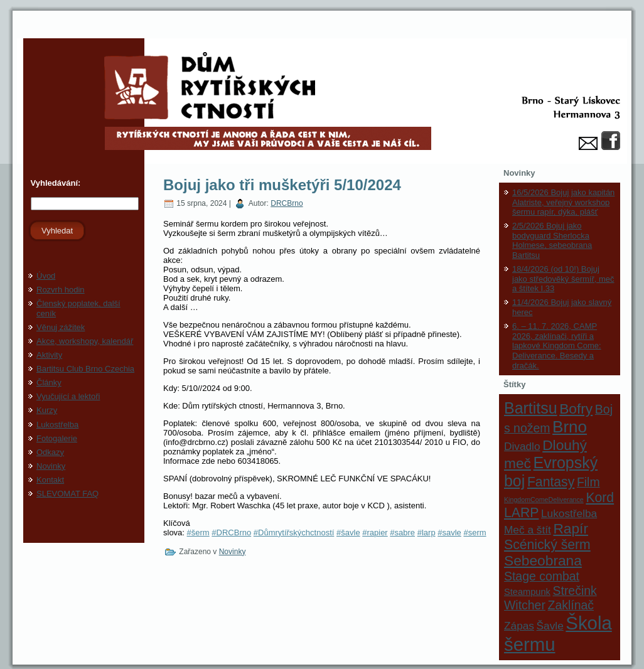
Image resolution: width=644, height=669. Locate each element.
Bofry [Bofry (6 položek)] (576, 409)
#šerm (198, 533)
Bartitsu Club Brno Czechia (85, 369)
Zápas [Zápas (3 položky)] (519, 626)
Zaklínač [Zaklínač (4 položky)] (571, 605)
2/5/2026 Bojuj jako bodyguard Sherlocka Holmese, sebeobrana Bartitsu (552, 240)
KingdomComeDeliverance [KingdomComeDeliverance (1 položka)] (544, 500)
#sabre (402, 533)
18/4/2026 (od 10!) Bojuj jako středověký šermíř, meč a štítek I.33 (563, 279)
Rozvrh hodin (61, 290)
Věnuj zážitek (61, 327)
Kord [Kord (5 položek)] (600, 497)
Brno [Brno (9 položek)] (570, 427)
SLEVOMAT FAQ (67, 494)
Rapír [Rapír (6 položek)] (571, 528)
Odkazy (50, 452)
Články (49, 383)
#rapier (375, 533)
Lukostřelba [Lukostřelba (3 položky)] (569, 513)
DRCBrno (287, 203)
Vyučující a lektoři (68, 396)
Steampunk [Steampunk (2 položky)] (527, 592)
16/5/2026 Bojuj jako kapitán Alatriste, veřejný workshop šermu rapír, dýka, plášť (563, 202)
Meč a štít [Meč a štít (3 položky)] (528, 530)
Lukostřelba (57, 425)
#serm (475, 533)
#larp (427, 533)
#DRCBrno (231, 533)
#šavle (348, 533)
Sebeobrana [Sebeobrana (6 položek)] (543, 560)
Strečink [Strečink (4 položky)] (575, 591)
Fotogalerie (57, 438)
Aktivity (49, 355)
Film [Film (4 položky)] (588, 482)
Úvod (46, 276)
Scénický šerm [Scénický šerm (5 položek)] (547, 544)
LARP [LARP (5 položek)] (521, 512)
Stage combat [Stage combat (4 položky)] (542, 576)
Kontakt (50, 480)
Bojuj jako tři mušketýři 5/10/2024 (282, 185)
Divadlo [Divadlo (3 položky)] (522, 446)
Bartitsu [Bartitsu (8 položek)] (531, 408)
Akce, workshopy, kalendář (85, 341)
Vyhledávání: (54, 183)
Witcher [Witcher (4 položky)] (525, 605)
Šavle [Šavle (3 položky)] (550, 626)
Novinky (51, 466)
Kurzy (47, 410)
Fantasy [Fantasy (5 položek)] (551, 482)
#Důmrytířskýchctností (294, 533)
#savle (449, 533)
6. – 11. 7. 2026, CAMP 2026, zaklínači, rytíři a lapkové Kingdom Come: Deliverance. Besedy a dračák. (557, 345)
